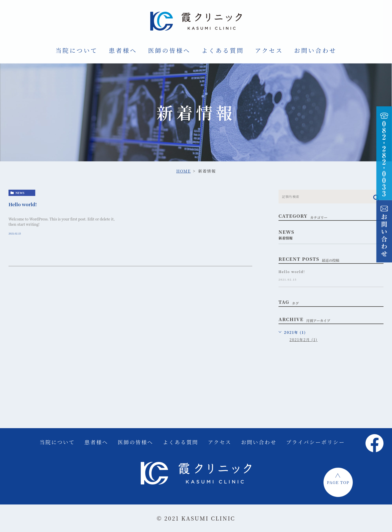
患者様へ (123, 50)
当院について (77, 50)
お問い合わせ (315, 50)
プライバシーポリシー (315, 442)
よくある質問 (223, 50)
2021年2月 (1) (303, 340)
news (20, 193)
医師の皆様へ (169, 50)
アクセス (269, 50)
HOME (183, 171)
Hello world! (23, 204)
